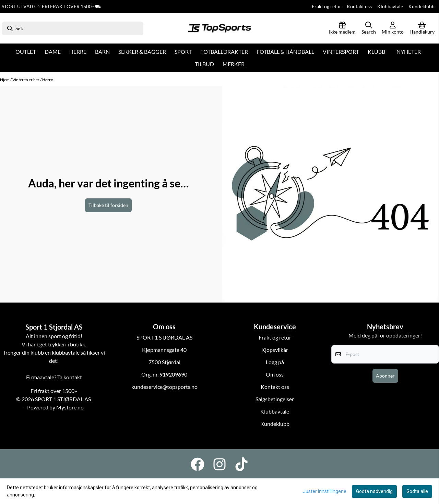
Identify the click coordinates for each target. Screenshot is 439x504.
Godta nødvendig (374, 491)
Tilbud (204, 64)
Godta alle (417, 491)
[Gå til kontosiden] (393, 28)
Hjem (5, 80)
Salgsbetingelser (275, 399)
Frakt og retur (327, 6)
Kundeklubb (422, 6)
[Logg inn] (342, 28)
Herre (48, 80)
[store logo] (219, 28)
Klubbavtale (390, 6)
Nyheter (409, 52)
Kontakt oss (359, 6)
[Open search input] (369, 28)
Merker (234, 64)
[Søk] (73, 28)
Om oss (275, 374)
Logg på (275, 362)
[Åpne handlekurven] (422, 28)
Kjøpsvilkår (275, 350)
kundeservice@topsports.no (164, 387)
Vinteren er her (26, 80)
